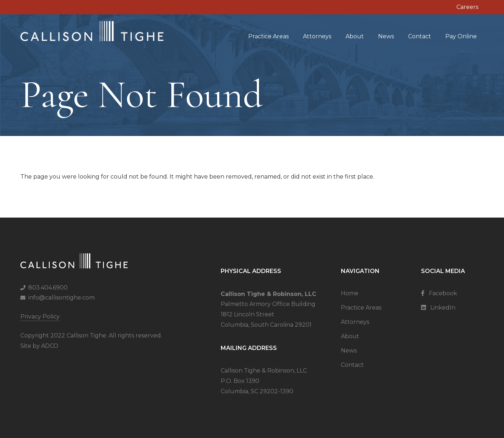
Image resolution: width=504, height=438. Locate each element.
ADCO (50, 346)
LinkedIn (438, 308)
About (355, 36)
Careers (467, 7)
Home (350, 293)
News (386, 36)
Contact (420, 36)
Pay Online (461, 36)
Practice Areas (268, 36)
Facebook (439, 293)
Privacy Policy (40, 317)
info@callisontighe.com (62, 298)
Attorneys (317, 36)
